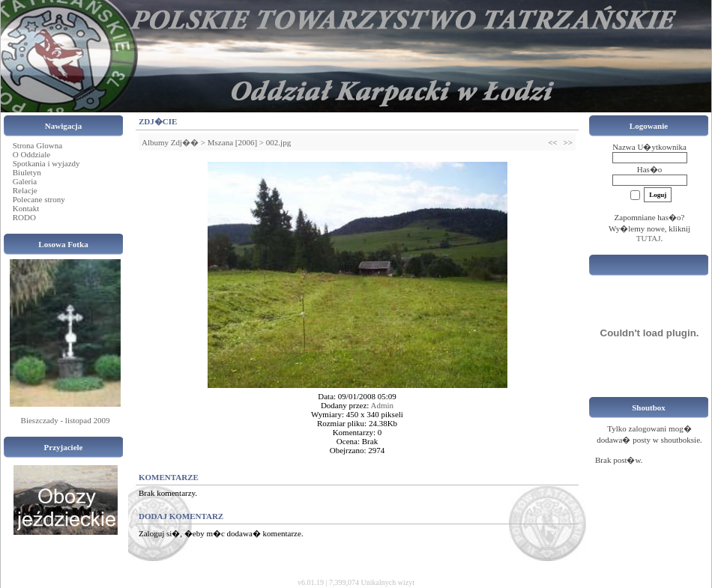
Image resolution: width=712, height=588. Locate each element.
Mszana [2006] (232, 142)
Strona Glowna (37, 145)
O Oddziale (31, 154)
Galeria (25, 181)
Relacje (25, 190)
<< (552, 142)
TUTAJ (649, 238)
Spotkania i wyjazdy (46, 163)
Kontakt (26, 208)
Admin (383, 405)
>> (568, 142)
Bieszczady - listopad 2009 (66, 420)
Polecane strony (39, 199)
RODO (24, 217)
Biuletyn (27, 172)
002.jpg (278, 142)
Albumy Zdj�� (170, 142)
